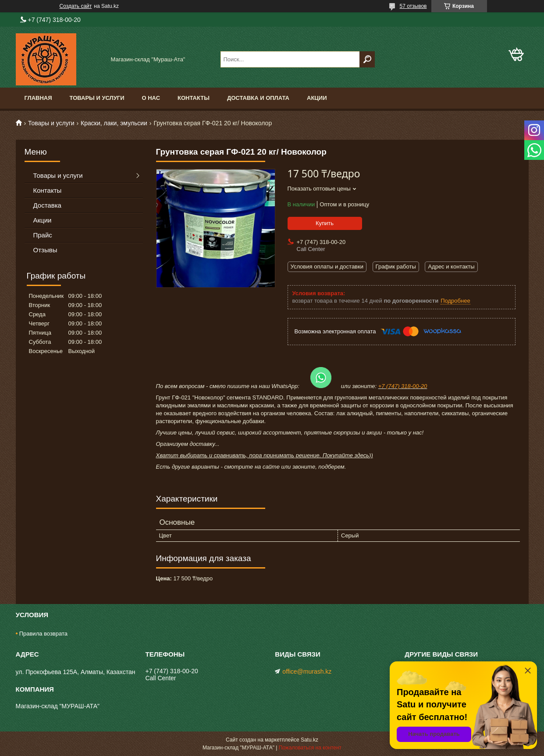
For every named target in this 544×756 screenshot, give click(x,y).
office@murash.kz (307, 671)
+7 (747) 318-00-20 (403, 386)
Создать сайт (76, 6)
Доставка (47, 205)
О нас (151, 98)
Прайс (43, 235)
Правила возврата (43, 634)
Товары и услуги (97, 98)
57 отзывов (413, 6)
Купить (325, 223)
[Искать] (367, 59)
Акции (317, 98)
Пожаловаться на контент (310, 748)
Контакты (194, 98)
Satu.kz (309, 740)
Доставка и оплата (258, 98)
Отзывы (45, 250)
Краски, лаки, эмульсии (114, 123)
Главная (38, 98)
